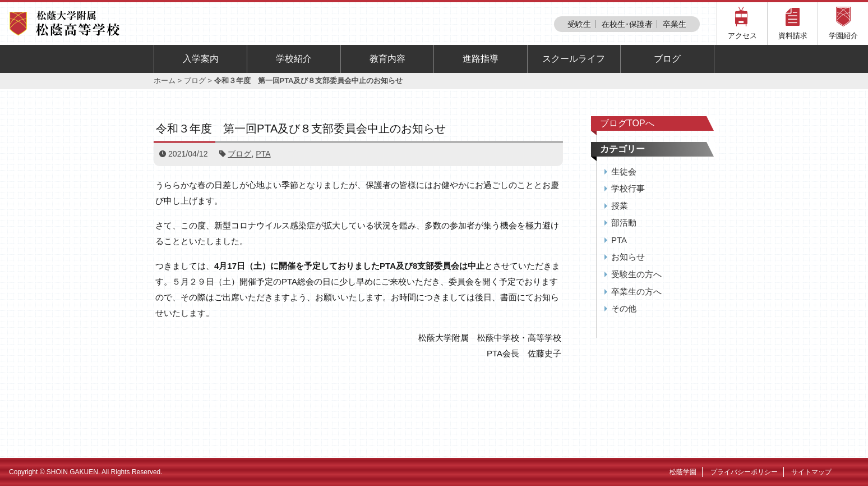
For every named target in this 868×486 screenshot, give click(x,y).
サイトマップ (811, 472)
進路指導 (481, 59)
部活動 (624, 223)
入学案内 (201, 59)
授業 (620, 206)
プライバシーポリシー (744, 472)
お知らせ (628, 257)
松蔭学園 (683, 472)
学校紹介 (294, 59)
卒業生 (675, 24)
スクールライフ (574, 59)
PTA (263, 154)
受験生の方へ (636, 274)
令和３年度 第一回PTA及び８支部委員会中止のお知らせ (301, 129)
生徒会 (624, 171)
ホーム (165, 81)
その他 (624, 308)
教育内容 (387, 59)
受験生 (579, 24)
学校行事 (628, 188)
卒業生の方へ (636, 292)
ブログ (667, 59)
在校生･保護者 (627, 24)
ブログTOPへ (627, 123)
